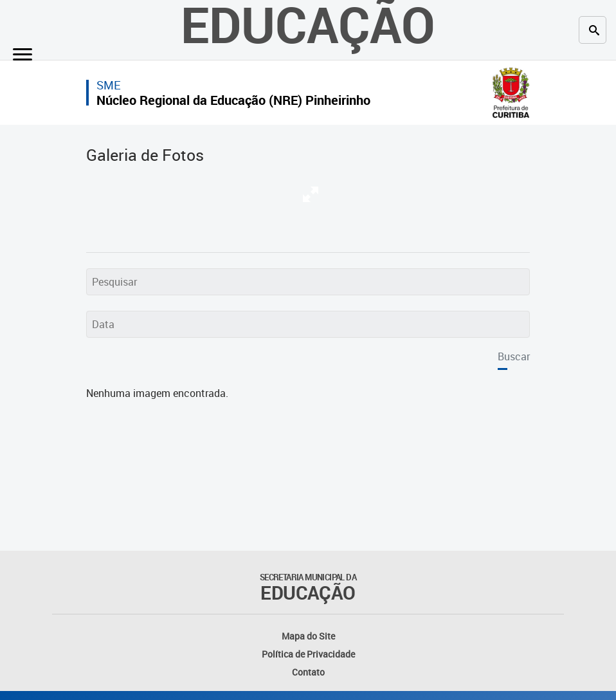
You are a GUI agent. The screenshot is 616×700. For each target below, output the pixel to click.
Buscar (514, 356)
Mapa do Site (308, 636)
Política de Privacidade (308, 654)
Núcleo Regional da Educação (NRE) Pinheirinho (233, 100)
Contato (308, 672)
